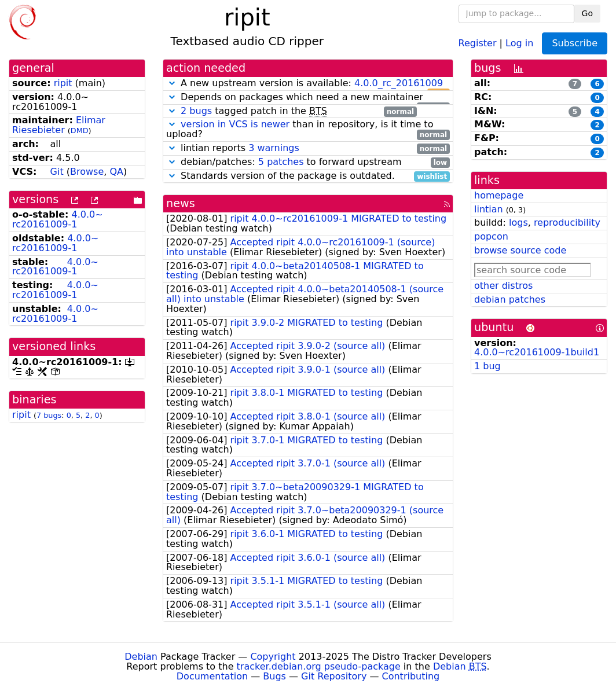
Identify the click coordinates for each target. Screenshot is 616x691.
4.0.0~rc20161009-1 (58, 219)
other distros (503, 286)
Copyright (273, 657)
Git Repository (334, 676)
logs (518, 223)
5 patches (281, 162)
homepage (499, 195)
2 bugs (196, 111)
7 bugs (49, 415)
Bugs (274, 676)
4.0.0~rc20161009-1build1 (537, 352)
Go (587, 13)
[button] (172, 83)
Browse (87, 172)
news (181, 203)
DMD (80, 131)
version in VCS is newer (235, 124)
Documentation (212, 676)
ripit (63, 83)
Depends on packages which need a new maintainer (308, 98)
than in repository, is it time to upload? (308, 130)
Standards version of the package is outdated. (308, 176)
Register (478, 43)
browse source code (520, 250)
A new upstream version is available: (308, 84)
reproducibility (567, 223)
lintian (489, 209)
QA (116, 172)
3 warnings (274, 148)
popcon (491, 236)
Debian (141, 657)
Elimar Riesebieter (59, 125)
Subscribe (575, 43)
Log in (519, 43)
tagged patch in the (291, 111)
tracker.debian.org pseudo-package (319, 666)
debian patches (510, 299)
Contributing (411, 676)
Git (57, 172)
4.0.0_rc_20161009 (399, 83)
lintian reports (308, 148)
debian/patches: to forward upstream (308, 162)
